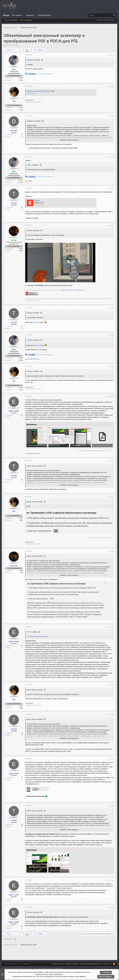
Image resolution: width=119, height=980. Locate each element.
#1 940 (112, 907)
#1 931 (112, 461)
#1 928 (112, 335)
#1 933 (112, 551)
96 (23, 50)
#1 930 (112, 396)
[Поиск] (102, 15)
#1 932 (112, 497)
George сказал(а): (33, 313)
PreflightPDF (29, 100)
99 (34, 50)
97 (27, 50)
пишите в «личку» (67, 290)
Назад (8, 50)
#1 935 (112, 685)
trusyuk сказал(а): (33, 231)
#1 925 (112, 189)
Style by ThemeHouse (55, 968)
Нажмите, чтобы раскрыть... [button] (70, 140)
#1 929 (112, 367)
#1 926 (112, 226)
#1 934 (112, 627)
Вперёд (40, 50)
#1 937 (112, 759)
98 (31, 50)
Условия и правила (71, 964)
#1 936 (112, 714)
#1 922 (112, 86)
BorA (7, 45)
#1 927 (112, 308)
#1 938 (112, 806)
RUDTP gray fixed (11, 964)
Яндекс (37, 200)
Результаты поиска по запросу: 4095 (41, 91)
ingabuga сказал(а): (34, 121)
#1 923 (112, 116)
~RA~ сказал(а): (32, 632)
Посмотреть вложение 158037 (38, 636)
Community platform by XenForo (25, 968)
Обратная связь (58, 964)
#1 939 (112, 880)
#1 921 (112, 55)
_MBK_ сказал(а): (33, 165)
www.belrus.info (79, 290)
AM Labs (36, 322)
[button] (24, 15)
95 (20, 50)
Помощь (106, 964)
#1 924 (112, 157)
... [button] (17, 50)
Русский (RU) (25, 964)
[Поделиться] (108, 55)
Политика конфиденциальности (91, 964)
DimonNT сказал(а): (34, 60)
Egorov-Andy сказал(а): (35, 466)
